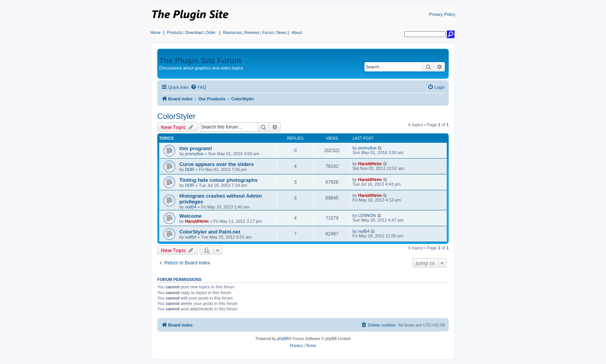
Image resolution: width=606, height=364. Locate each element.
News (282, 33)
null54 (191, 207)
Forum (268, 33)
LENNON (367, 215)
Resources (232, 33)
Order (211, 33)
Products (174, 33)
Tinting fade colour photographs (219, 180)
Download (194, 33)
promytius (194, 154)
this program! (196, 148)
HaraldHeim (370, 164)
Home (156, 33)
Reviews (252, 33)
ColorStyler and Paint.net (210, 232)
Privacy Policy (442, 14)
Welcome (191, 216)
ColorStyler (176, 116)
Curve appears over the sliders (217, 164)
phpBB (283, 339)
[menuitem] (198, 87)
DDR (190, 169)
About (297, 33)
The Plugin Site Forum (200, 61)
